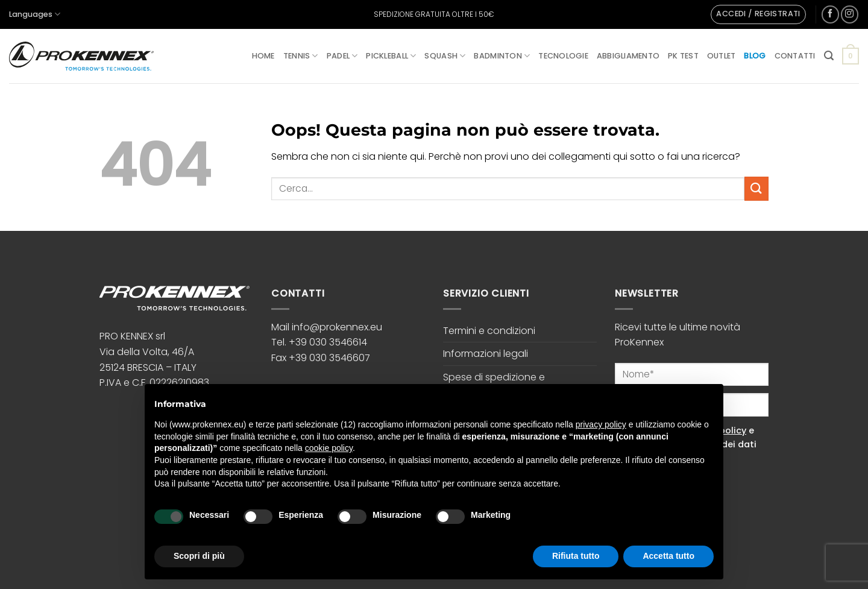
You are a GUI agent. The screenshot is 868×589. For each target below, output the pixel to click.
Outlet (722, 56)
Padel (342, 56)
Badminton (502, 56)
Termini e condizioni (489, 331)
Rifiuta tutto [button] (576, 556)
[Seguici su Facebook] (830, 14)
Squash (445, 56)
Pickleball (391, 56)
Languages (35, 14)
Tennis (301, 56)
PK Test (683, 56)
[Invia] (756, 188)
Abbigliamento (628, 56)
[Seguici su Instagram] (850, 14)
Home (263, 56)
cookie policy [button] (329, 448)
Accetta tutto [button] (668, 556)
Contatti (795, 56)
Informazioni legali (486, 354)
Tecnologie (563, 56)
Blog (755, 56)
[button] (758, 14)
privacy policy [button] (601, 424)
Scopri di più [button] (199, 556)
